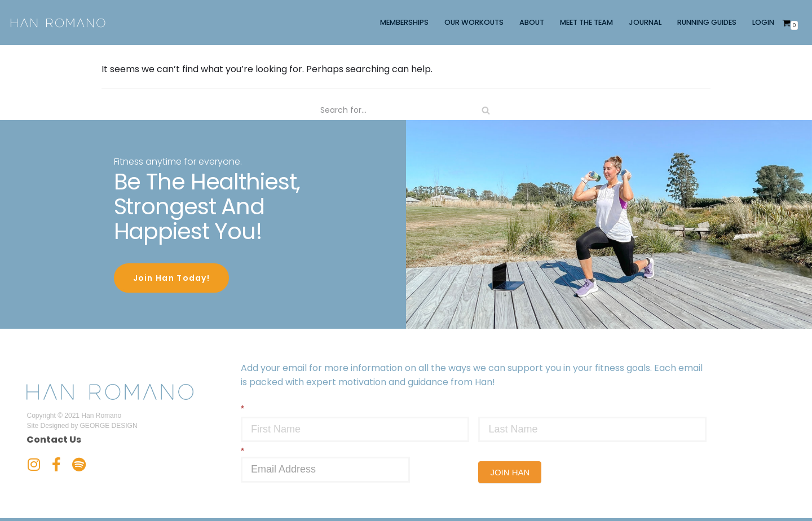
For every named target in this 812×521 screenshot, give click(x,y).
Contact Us (54, 438)
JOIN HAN (510, 471)
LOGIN (763, 22)
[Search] (406, 110)
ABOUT (532, 22)
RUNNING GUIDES (707, 22)
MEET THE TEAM (586, 22)
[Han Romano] (58, 23)
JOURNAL (645, 22)
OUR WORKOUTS (474, 22)
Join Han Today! (172, 278)
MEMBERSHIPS (404, 22)
